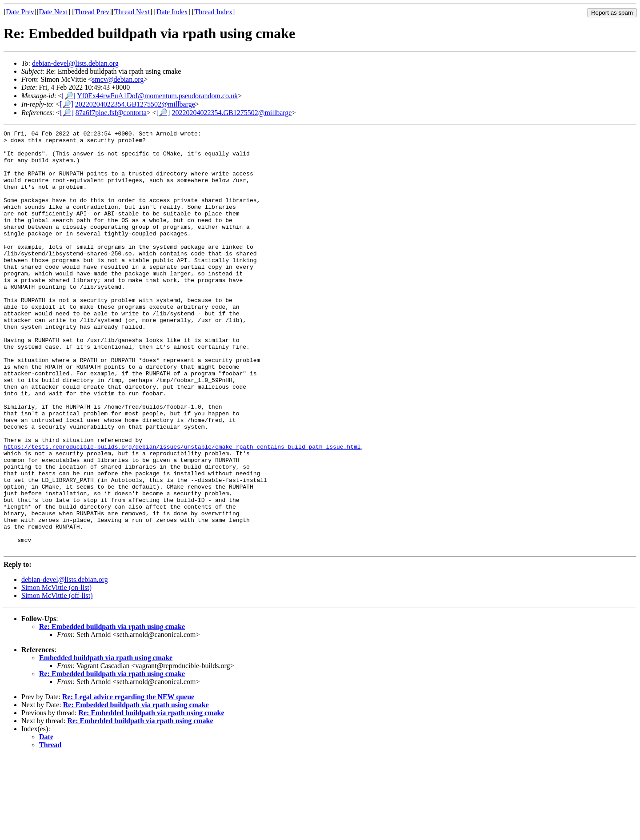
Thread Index (213, 12)
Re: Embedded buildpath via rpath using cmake (112, 711)
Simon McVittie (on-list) (56, 671)
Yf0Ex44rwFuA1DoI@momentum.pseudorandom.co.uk (157, 96)
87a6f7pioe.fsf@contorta (111, 113)
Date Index (172, 12)
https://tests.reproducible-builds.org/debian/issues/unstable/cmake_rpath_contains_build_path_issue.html (182, 510)
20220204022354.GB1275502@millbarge (135, 104)
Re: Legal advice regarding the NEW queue (128, 781)
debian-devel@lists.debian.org (75, 63)
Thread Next (132, 12)
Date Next (54, 12)
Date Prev (20, 12)
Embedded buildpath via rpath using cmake (106, 742)
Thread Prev (92, 12)
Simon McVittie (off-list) (57, 679)
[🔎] (69, 96)
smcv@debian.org (118, 79)
